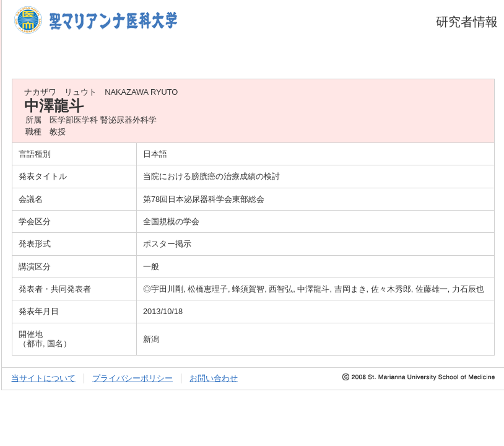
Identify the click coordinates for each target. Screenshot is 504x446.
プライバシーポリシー (133, 378)
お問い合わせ (214, 378)
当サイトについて (43, 378)
